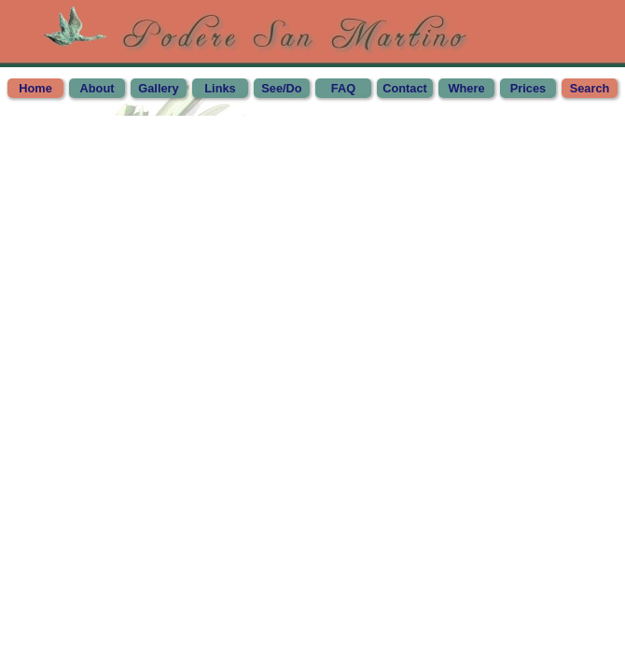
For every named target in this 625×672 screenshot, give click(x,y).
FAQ (343, 88)
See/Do (281, 88)
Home (35, 88)
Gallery (158, 88)
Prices (528, 88)
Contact (405, 88)
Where (466, 88)
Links (220, 88)
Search (590, 88)
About (97, 88)
